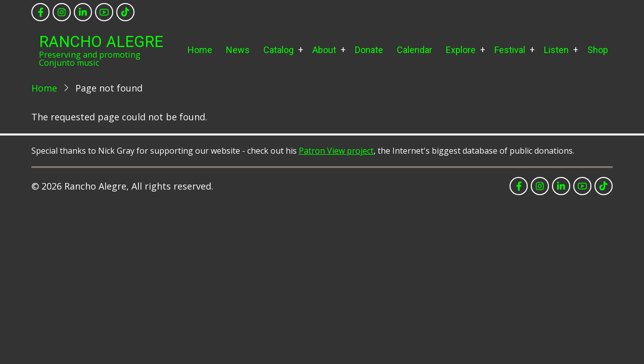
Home (200, 50)
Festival (510, 50)
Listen (556, 50)
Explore (461, 50)
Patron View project (336, 151)
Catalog (279, 50)
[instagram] (62, 12)
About (324, 50)
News (238, 50)
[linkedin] (83, 12)
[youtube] (104, 12)
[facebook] (40, 12)
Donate (369, 50)
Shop (598, 50)
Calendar (415, 50)
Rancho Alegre (101, 42)
